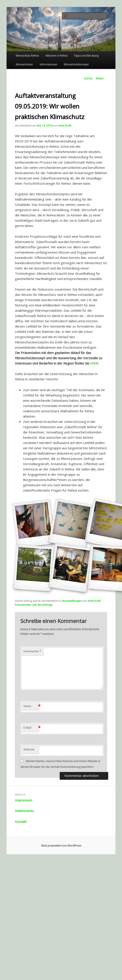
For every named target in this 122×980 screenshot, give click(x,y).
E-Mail (31, 728)
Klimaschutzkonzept (76, 64)
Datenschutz (24, 811)
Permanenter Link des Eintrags (34, 605)
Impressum (24, 800)
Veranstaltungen (72, 601)
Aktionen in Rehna (57, 56)
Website (29, 749)
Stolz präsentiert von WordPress (61, 846)
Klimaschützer (24, 64)
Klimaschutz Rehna (27, 56)
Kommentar (32, 651)
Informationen (49, 64)
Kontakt (21, 822)
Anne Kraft (65, 126)
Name (31, 706)
